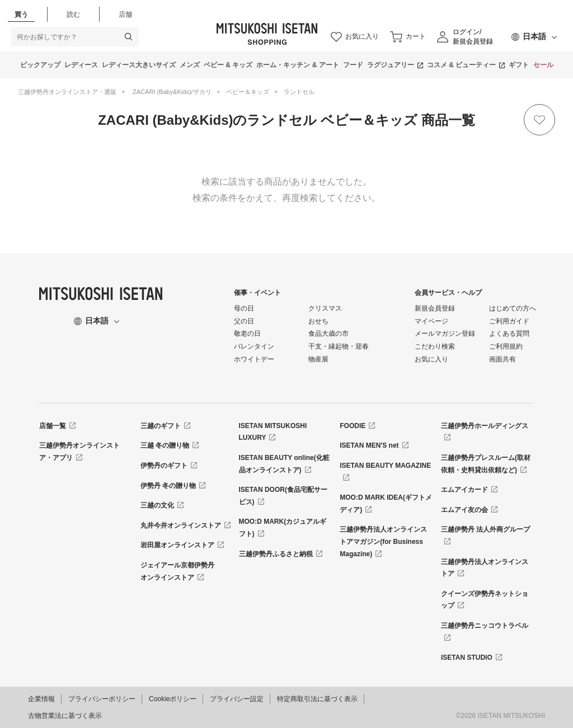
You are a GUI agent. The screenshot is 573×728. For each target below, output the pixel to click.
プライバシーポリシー (102, 699)
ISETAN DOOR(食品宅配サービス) (283, 496)
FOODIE (353, 426)
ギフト (519, 65)
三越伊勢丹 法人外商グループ (485, 529)
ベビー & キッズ (228, 65)
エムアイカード (464, 490)
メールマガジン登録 (445, 334)
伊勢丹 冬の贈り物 (168, 486)
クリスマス (325, 308)
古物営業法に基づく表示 (65, 716)
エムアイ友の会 (464, 510)
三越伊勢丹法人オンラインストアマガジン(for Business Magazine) (383, 541)
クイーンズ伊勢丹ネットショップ (485, 600)
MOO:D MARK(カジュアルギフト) (283, 528)
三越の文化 (157, 505)
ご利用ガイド (509, 321)
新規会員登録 (435, 308)
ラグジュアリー (391, 65)
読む (73, 15)
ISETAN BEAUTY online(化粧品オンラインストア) (284, 464)
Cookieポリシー (173, 699)
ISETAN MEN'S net (369, 445)
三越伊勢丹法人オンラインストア (485, 568)
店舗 (125, 15)
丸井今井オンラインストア (181, 525)
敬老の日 (247, 334)
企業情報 (41, 699)
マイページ (431, 321)
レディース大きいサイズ (139, 65)
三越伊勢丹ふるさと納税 (276, 554)
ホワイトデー (254, 359)
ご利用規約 (506, 346)
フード (353, 65)
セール (543, 65)
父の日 (244, 321)
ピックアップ (40, 65)
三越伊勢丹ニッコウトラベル (485, 626)
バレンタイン (254, 346)
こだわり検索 (435, 346)
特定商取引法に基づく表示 (317, 699)
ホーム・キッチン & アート (297, 65)
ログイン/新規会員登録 (473, 37)
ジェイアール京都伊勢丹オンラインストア (177, 571)
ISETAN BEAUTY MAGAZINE (385, 466)
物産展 (318, 359)
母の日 (244, 308)
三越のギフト (161, 426)
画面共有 (502, 359)
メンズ (190, 65)
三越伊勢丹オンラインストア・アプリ (79, 452)
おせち (318, 321)
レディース (81, 65)
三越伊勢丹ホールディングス (485, 426)
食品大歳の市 (328, 334)
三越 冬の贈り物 (165, 445)
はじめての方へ (513, 308)
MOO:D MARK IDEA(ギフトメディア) (386, 504)
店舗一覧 (53, 426)
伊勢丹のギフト (164, 466)
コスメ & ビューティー (461, 65)
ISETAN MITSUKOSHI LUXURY (273, 432)
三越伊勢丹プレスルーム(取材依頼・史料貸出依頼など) (486, 464)
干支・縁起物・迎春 (339, 346)
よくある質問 (509, 334)
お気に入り (431, 359)
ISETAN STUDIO (467, 657)
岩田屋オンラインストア (177, 545)
